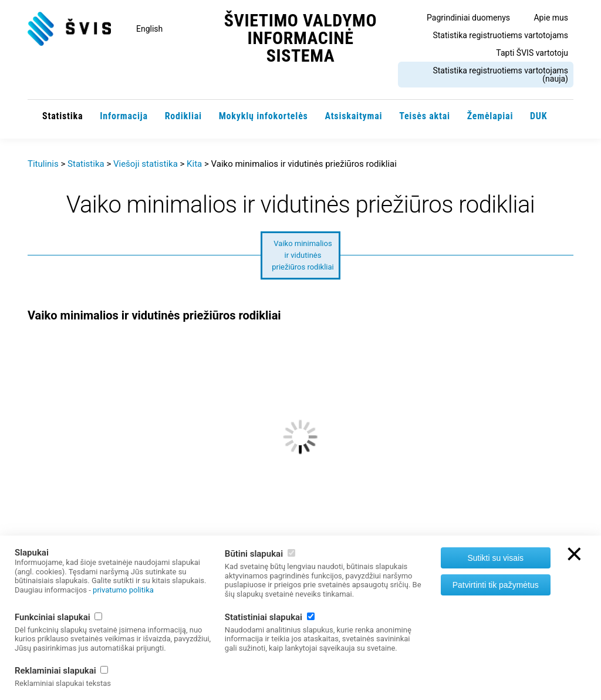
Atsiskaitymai (353, 116)
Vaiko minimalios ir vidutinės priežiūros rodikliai (303, 255)
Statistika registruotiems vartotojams (500, 35)
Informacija (124, 116)
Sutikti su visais (495, 558)
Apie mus (551, 18)
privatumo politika (123, 590)
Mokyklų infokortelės (264, 116)
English (149, 29)
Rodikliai (183, 116)
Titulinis (43, 164)
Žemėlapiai (490, 116)
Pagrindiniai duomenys (468, 18)
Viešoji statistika (146, 164)
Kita (194, 164)
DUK (538, 116)
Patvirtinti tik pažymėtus (496, 585)
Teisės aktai (425, 116)
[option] (300, 477)
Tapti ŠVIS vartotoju (532, 53)
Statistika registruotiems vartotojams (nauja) (500, 75)
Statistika (63, 116)
